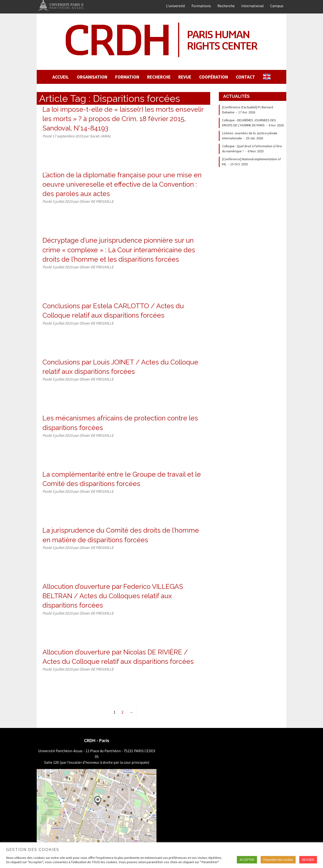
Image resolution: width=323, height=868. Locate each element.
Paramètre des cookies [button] (278, 860)
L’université (176, 6)
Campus (277, 6)
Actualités (236, 96)
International (252, 6)
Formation (127, 77)
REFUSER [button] (308, 860)
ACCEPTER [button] (247, 860)
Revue (185, 77)
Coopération (214, 77)
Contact (245, 77)
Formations (201, 6)
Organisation (92, 77)
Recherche (226, 6)
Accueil (61, 77)
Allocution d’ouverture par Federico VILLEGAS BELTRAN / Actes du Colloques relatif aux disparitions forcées (113, 596)
